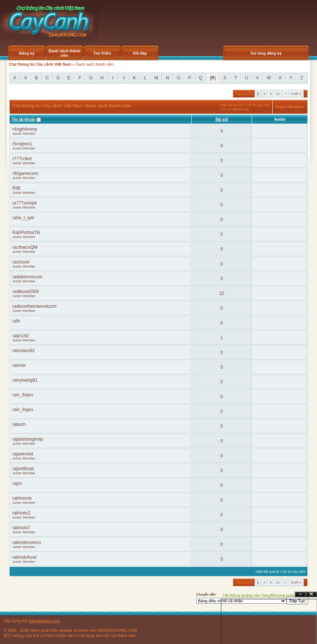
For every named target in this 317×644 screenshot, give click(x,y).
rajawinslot (23, 454)
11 (278, 94)
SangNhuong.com (44, 621)
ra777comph (25, 203)
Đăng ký (27, 53)
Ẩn (300, 594)
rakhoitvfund (24, 557)
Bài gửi (222, 119)
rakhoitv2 (21, 513)
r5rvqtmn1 (22, 144)
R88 (16, 188)
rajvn (17, 483)
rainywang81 (25, 380)
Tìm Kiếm (102, 53)
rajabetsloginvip (28, 439)
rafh (16, 321)
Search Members (290, 107)
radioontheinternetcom (34, 306)
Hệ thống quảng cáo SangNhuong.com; (259, 595)
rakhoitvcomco (26, 543)
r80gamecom (25, 173)
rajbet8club (23, 469)
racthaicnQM (25, 247)
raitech (19, 424)
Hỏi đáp (140, 53)
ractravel (21, 262)
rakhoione (22, 498)
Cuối (296, 94)
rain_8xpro (23, 395)
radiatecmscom (27, 277)
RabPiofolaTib (26, 233)
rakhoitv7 (21, 528)
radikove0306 (25, 292)
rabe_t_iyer (23, 218)
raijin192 (21, 336)
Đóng (311, 594)
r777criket (22, 159)
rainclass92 (23, 351)
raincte (19, 365)
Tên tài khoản (23, 119)
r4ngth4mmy (25, 129)
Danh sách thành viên (65, 53)
